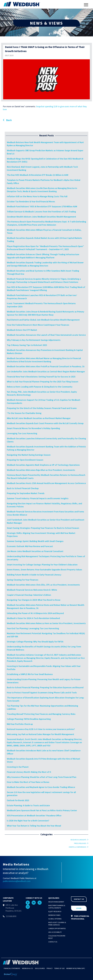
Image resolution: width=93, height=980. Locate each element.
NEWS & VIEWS (46, 23)
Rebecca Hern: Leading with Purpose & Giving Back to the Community (40, 387)
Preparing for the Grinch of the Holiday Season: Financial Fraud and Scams (42, 408)
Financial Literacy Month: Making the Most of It (29, 772)
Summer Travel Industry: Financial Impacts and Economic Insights (38, 498)
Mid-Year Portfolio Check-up (20, 724)
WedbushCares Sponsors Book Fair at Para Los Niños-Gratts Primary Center (42, 810)
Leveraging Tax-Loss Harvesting (22, 433)
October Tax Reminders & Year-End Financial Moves (31, 201)
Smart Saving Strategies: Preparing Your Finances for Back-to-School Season (43, 528)
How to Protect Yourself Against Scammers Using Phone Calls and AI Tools (42, 693)
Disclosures (40, 968)
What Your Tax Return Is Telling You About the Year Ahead (34, 826)
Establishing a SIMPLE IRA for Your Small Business (30, 674)
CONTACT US (79, 899)
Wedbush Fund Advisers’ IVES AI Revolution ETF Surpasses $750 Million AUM (42, 206)
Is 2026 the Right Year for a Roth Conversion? (28, 821)
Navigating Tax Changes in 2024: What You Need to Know (34, 600)
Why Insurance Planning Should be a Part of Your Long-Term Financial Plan (42, 777)
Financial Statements (12, 968)
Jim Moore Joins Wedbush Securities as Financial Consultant (35, 551)
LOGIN (79, 908)
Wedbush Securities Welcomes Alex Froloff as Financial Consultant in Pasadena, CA (46, 366)
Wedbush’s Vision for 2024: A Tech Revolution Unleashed (33, 618)
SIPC (83, 968)
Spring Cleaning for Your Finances (23, 580)
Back (7, 120)
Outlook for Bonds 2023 (18, 800)
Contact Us (53, 942)
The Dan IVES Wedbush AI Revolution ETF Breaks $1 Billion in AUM (38, 175)
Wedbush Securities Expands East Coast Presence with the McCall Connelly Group (45, 423)
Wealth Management (56, 902)
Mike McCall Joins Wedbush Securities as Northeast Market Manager (39, 418)
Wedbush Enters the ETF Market (22, 330)
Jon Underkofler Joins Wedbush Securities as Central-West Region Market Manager (46, 372)
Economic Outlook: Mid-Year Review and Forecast (30, 546)
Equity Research (55, 911)
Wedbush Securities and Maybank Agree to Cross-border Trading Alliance (41, 787)
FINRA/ (79, 968)
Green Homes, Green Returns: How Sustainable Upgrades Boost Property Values (45, 570)
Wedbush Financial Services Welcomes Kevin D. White (32, 590)
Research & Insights (78, 840)
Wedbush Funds (54, 915)
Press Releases (80, 843)
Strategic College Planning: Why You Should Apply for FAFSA (35, 642)
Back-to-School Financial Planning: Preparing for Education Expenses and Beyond (45, 687)
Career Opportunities (57, 928)
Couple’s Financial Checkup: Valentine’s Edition (29, 595)
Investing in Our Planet (18, 767)
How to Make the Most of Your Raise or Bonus (28, 782)
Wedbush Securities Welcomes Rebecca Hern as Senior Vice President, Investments (46, 623)
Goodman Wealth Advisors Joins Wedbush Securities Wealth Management (41, 217)
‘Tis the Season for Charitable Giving (24, 413)
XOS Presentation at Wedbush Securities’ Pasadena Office (34, 815)
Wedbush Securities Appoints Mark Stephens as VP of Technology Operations (43, 465)
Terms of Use (59, 968)
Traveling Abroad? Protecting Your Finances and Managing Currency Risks (41, 714)
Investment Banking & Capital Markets (57, 907)
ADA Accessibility (55, 932)
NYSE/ (75, 968)
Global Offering (55, 919)
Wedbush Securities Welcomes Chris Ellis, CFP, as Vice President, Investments (43, 585)
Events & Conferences (78, 847)
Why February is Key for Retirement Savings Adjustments (34, 340)
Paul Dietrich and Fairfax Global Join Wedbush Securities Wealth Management (43, 320)
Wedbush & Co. (28, 968)
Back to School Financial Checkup (23, 488)
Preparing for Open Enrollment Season (25, 460)
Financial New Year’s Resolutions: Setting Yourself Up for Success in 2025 (41, 377)
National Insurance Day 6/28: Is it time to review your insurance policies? (41, 729)
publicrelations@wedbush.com (17, 881)
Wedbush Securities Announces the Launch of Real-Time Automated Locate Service (46, 335)
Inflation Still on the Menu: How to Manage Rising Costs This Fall (37, 196)
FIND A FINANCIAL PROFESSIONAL (80, 917)
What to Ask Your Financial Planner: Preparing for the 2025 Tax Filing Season (43, 382)
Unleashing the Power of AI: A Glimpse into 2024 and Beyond (35, 613)
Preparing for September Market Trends (26, 493)
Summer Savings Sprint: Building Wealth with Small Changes (35, 541)
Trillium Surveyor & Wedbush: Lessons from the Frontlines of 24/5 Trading (41, 212)
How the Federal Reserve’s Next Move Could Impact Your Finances (38, 325)
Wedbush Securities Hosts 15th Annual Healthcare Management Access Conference (46, 483)
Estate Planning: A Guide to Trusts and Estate (28, 805)
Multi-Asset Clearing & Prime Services (57, 924)
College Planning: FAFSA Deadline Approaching (29, 719)
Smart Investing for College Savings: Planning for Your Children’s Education (42, 565)
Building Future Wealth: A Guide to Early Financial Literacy (34, 575)
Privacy (50, 968)
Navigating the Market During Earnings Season (29, 455)
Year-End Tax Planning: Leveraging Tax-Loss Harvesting (33, 628)
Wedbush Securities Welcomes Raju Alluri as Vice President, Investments (41, 470)
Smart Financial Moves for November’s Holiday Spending (33, 428)
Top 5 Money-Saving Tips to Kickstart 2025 (27, 345)
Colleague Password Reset (57, 937)
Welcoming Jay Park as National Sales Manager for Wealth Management (41, 734)
